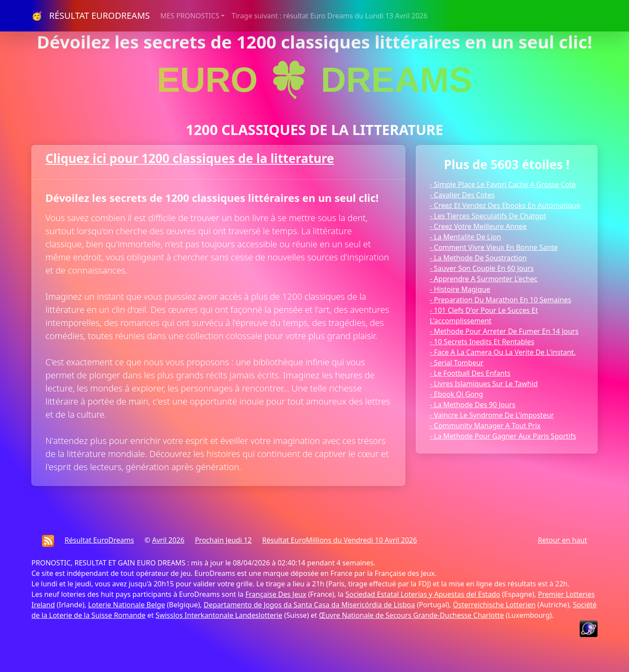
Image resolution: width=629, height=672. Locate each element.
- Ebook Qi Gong (456, 394)
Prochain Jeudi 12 (223, 540)
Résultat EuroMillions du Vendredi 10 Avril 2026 (339, 540)
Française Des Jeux (276, 594)
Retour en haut (562, 540)
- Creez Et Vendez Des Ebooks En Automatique (505, 205)
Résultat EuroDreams (99, 540)
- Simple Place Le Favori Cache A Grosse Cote (503, 184)
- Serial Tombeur (457, 363)
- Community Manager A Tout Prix (485, 426)
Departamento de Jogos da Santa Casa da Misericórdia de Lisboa (309, 605)
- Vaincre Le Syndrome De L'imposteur (492, 415)
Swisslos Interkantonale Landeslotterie (219, 615)
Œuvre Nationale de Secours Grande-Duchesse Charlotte (411, 615)
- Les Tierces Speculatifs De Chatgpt (488, 216)
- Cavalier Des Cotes (462, 195)
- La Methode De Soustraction (478, 258)
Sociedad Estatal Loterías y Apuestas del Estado (423, 594)
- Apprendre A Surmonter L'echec (484, 279)
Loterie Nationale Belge (127, 605)
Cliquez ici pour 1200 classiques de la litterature (190, 158)
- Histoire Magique (460, 289)
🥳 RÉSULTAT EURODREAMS (91, 16)
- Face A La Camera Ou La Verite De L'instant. (503, 352)
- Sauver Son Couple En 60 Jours (482, 268)
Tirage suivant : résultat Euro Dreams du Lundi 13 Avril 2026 (329, 16)
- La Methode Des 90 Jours (473, 405)
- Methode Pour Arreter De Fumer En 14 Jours (504, 331)
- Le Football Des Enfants (470, 373)
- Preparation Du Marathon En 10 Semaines (501, 300)
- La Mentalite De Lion (465, 237)
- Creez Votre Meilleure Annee (478, 226)
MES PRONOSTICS (190, 16)
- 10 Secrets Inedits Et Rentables (482, 342)
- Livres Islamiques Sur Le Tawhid (484, 384)
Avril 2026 (168, 540)
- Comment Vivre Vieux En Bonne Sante (494, 247)
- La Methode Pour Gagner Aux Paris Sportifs (503, 436)
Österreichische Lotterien (494, 605)
